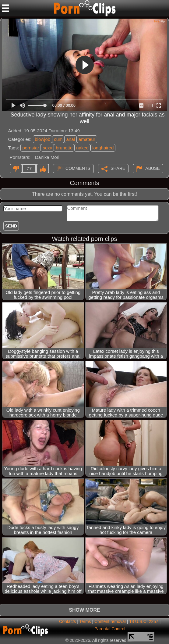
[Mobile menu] (5, 8)
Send (11, 226)
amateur (87, 139)
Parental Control (110, 629)
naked (82, 148)
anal (70, 139)
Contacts (67, 621)
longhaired (103, 148)
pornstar (31, 148)
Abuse (152, 168)
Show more (84, 610)
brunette (64, 148)
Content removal (110, 621)
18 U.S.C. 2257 (144, 621)
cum (58, 139)
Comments (78, 168)
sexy (47, 148)
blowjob (42, 139)
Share (118, 168)
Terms (85, 621)
